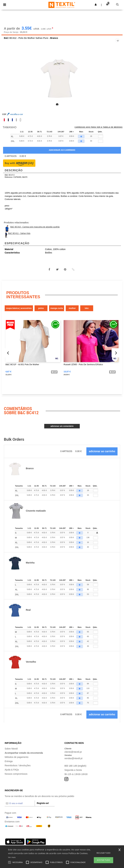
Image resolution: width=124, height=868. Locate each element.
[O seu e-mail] (20, 803)
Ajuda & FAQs (12, 770)
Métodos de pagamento (17, 757)
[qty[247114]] (101, 141)
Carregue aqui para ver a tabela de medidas (99, 127)
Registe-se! (43, 803)
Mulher (72, 308)
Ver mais (12, 857)
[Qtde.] (96, 491)
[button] (96, 5)
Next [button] (118, 80)
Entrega (9, 761)
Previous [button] (8, 80)
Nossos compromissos (16, 774)
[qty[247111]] (101, 136)
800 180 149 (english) (75, 766)
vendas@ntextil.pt (73, 758)
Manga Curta (57, 308)
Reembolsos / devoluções (18, 765)
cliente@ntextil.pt (73, 752)
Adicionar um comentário (62, 426)
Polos (41, 308)
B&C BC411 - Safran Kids (19, 233)
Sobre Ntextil (11, 749)
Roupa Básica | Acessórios (19, 308)
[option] (62, 78)
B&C (6, 38)
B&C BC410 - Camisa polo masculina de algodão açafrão (35, 227)
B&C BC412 (10, 175)
